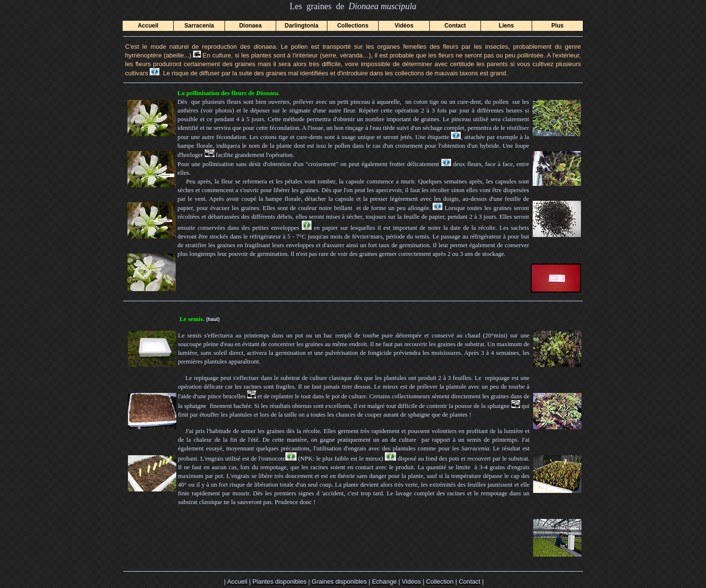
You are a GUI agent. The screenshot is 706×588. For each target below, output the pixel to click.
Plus (558, 26)
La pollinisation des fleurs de (228, 93)
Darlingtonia (301, 26)
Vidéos (404, 26)
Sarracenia (199, 26)
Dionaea (250, 26)
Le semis (191, 319)
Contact (455, 26)
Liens (506, 26)
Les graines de (334, 6)
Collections (353, 26)
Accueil (148, 26)
